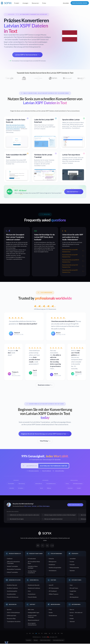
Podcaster (72, 565)
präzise (65, 538)
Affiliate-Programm (54, 594)
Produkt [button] (17, 3)
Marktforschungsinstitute (55, 568)
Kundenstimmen (53, 616)
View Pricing (45, 441)
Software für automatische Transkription (13, 563)
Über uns (72, 610)
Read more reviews (45, 385)
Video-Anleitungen (44, 506)
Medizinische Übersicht (34, 585)
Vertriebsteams (53, 571)
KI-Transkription (53, 538)
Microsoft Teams (74, 588)
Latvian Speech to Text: (21, 42)
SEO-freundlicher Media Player (34, 563)
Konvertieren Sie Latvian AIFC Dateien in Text (73, 271)
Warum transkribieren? (34, 620)
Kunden (51, 613)
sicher (45, 541)
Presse (71, 616)
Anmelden (66, 3)
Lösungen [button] (25, 3)
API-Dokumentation (54, 588)
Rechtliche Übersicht (12, 585)
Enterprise (51, 559)
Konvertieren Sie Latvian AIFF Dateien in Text (73, 256)
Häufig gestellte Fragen (34, 613)
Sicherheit (72, 622)
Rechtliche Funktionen (12, 588)
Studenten (72, 571)
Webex (71, 594)
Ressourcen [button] (35, 3)
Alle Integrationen (74, 597)
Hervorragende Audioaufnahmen (32, 624)
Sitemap (36, 640)
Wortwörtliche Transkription (14, 570)
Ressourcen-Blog (11, 619)
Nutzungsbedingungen (58, 640)
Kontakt (72, 619)
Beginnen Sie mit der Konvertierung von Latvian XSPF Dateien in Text (45, 434)
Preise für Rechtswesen (13, 597)
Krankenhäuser (32, 594)
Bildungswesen (53, 562)
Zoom (71, 585)
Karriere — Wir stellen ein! (76, 613)
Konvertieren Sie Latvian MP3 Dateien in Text (73, 251)
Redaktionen (52, 565)
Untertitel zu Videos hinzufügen (33, 567)
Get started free (74, 191)
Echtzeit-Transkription (12, 573)
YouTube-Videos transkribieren (32, 572)
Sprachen (9, 610)
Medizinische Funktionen (34, 588)
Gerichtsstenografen (12, 591)
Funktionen (10, 559)
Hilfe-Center (28, 506)
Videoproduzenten (74, 568)
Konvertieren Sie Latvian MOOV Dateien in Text (73, 261)
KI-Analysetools (32, 559)
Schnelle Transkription (12, 567)
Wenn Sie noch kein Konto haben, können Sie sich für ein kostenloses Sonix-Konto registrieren (16, 127)
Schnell (60, 538)
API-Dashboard (53, 591)
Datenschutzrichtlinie (45, 640)
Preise (44, 3)
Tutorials (34, 506)
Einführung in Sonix (12, 616)
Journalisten (73, 559)
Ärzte (29, 591)
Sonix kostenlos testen (80, 3)
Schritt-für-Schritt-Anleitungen (32, 617)
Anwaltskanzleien (11, 594)
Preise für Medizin (32, 597)
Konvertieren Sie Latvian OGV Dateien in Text (73, 266)
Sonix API (51, 585)
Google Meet (73, 591)
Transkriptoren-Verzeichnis (14, 622)
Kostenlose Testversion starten (53, 466)
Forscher (72, 562)
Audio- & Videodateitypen (13, 613)
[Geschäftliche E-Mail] (32, 466)
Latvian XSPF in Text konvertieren (27, 55)
